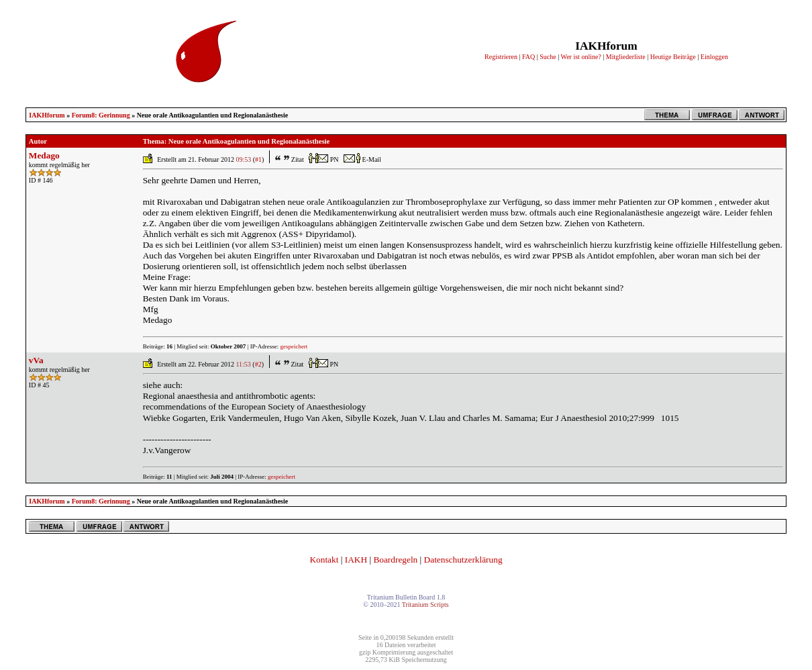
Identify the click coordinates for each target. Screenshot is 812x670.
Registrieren (501, 57)
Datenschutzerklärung (463, 560)
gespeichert (294, 346)
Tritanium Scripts (425, 605)
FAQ (528, 57)
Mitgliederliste (626, 57)
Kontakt (324, 560)
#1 (258, 159)
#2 (258, 364)
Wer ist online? (581, 57)
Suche (548, 57)
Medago (44, 155)
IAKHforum (47, 115)
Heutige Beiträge (673, 57)
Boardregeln (395, 560)
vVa (36, 360)
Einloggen (714, 57)
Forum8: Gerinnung (101, 115)
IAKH (356, 560)
